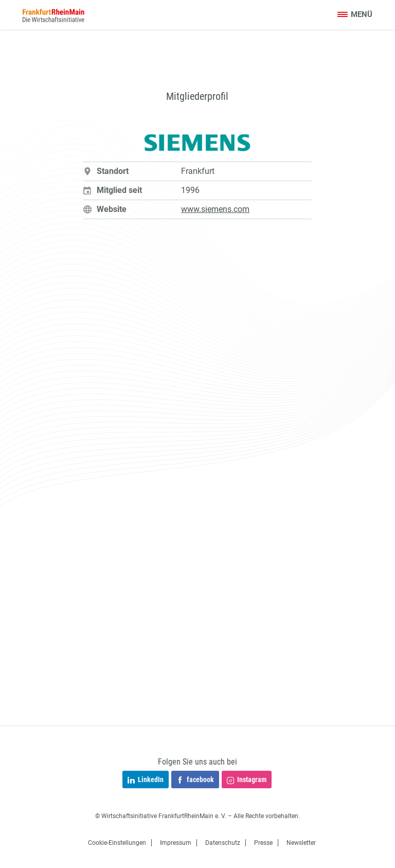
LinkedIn (146, 781)
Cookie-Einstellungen (117, 843)
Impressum (176, 843)
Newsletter (301, 843)
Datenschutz (223, 843)
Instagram (247, 781)
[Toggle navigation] (355, 15)
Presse (263, 843)
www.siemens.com (215, 209)
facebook (195, 781)
